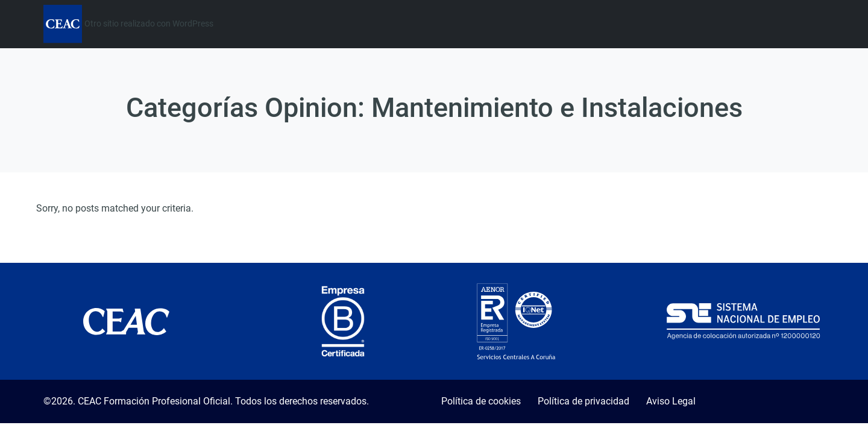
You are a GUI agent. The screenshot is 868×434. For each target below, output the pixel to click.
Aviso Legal (671, 401)
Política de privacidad (583, 401)
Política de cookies (481, 401)
